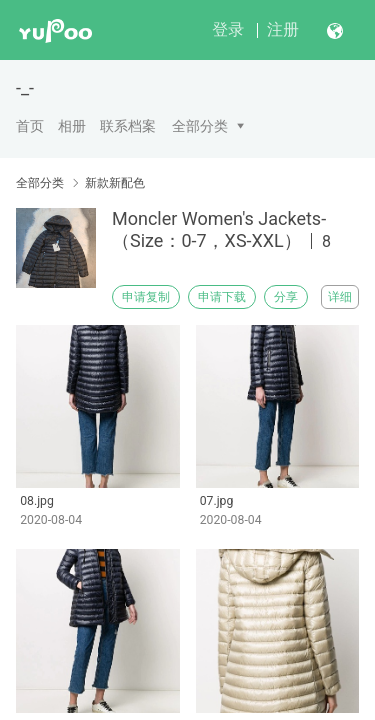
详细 (340, 297)
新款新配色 (115, 183)
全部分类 (200, 126)
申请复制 (146, 297)
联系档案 (128, 126)
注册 (283, 29)
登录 (228, 29)
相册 (72, 126)
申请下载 (222, 297)
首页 (30, 126)
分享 (286, 297)
